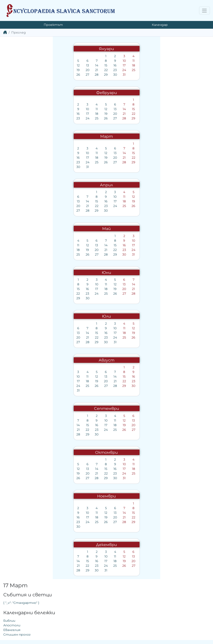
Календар (160, 25)
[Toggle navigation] (205, 10)
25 (80, 70)
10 (71, 61)
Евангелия (118, 87)
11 (80, 61)
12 (25, 65)
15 (53, 65)
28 (43, 75)
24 (71, 70)
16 (62, 65)
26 (25, 75)
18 (80, 65)
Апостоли (118, 83)
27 (34, 75)
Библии (116, 78)
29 (53, 75)
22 (53, 70)
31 (71, 75)
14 (43, 65)
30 (62, 75)
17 (71, 65)
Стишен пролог (124, 92)
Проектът (53, 25)
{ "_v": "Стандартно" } (128, 60)
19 (25, 70)
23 (62, 70)
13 (34, 65)
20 (34, 70)
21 (43, 70)
